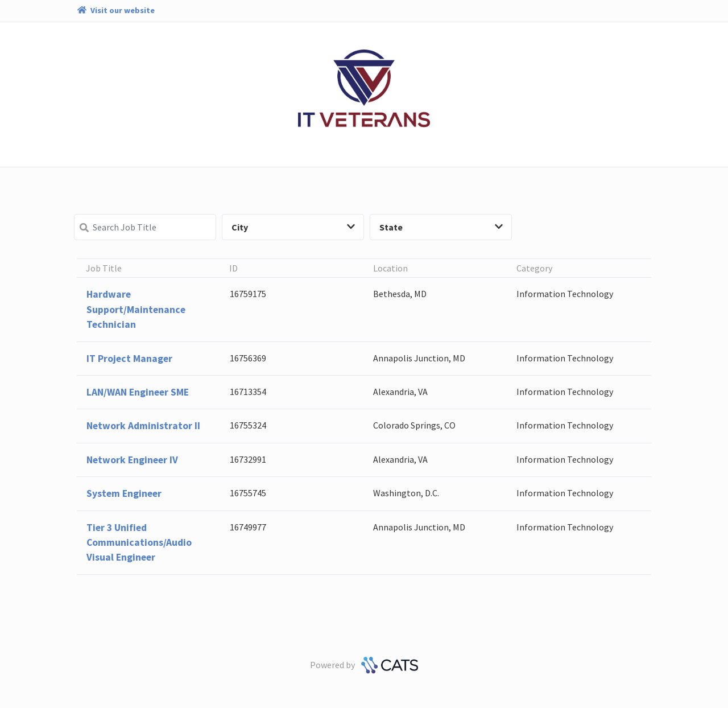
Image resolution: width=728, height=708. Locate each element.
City (293, 227)
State (441, 227)
